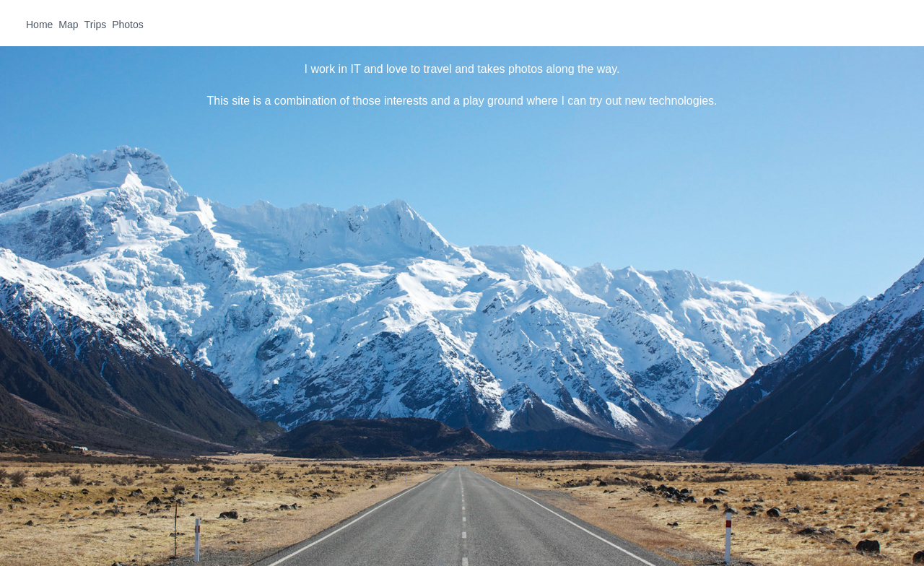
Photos (128, 25)
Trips (96, 25)
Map (68, 25)
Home (39, 25)
